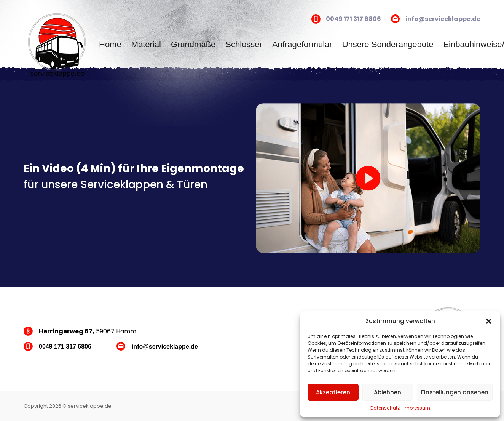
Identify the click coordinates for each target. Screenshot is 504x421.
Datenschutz (385, 408)
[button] (489, 321)
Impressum (417, 408)
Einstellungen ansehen (455, 392)
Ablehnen (388, 392)
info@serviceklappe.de (443, 19)
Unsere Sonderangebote (388, 44)
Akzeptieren (333, 392)
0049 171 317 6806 (353, 19)
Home (110, 44)
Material (146, 44)
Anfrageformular (302, 44)
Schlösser (244, 44)
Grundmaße (193, 44)
